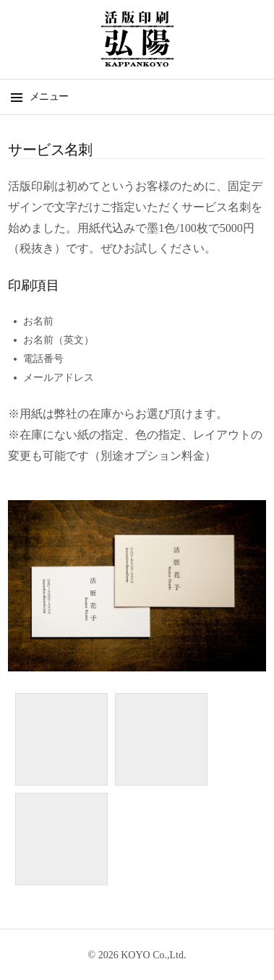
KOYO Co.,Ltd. (153, 955)
